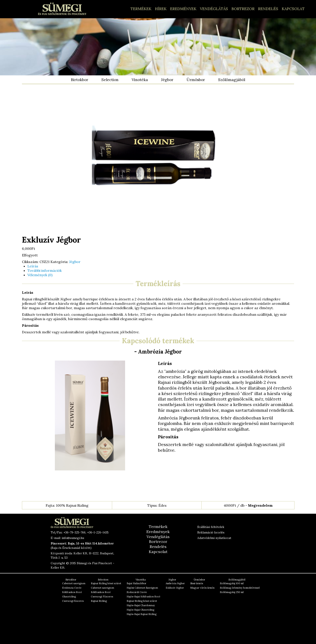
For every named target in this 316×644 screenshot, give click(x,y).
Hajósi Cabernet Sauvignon (142, 588)
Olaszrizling (69, 597)
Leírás (33, 266)
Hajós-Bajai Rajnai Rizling (142, 614)
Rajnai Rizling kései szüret (106, 583)
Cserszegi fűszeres (73, 601)
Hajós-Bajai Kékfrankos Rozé (143, 597)
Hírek (161, 9)
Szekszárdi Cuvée (137, 592)
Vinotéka (140, 80)
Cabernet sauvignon (74, 583)
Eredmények (183, 9)
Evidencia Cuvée (72, 588)
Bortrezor (243, 9)
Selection (110, 80)
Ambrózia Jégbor (175, 583)
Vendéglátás (214, 9)
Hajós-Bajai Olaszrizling (140, 610)
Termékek (141, 9)
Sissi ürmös (197, 583)
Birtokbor (80, 80)
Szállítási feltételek (211, 527)
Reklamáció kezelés (211, 532)
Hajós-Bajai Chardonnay (141, 605)
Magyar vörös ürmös (202, 588)
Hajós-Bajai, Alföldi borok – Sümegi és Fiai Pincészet (62, 9)
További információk (45, 270)
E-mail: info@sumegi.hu (67, 538)
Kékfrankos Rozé (72, 592)
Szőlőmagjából (232, 80)
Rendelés (268, 9)
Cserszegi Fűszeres (102, 597)
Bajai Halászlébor (136, 583)
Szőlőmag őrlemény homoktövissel (240, 588)
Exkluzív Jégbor (175, 588)
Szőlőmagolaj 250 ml (232, 592)
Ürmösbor (196, 80)
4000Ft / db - (248, 505)
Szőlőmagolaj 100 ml (232, 583)
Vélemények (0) (40, 275)
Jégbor (167, 80)
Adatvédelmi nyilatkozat (214, 538)
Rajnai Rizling (99, 601)
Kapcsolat (293, 9)
